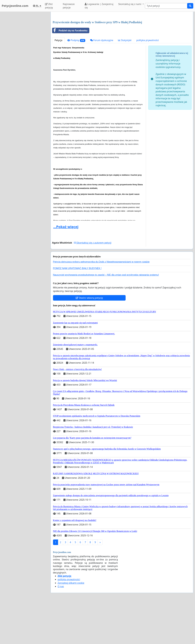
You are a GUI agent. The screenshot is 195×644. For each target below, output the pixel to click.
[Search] (166, 6)
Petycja (58, 81)
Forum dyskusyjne (102, 81)
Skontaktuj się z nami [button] (130, 4)
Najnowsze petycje (69, 6)
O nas (61, 627)
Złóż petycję (49, 6)
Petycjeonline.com (15, 6)
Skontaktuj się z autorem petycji (93, 283)
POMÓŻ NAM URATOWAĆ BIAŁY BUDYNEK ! (77, 309)
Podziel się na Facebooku (70, 71)
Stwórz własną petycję (89, 338)
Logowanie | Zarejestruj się (99, 6)
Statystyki (125, 81)
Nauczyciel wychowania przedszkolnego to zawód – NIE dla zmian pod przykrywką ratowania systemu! (106, 315)
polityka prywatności (148, 81)
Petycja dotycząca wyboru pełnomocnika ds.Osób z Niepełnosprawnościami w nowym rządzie (101, 302)
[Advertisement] (122, 37)
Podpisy (76, 81)
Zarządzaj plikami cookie (71, 624)
